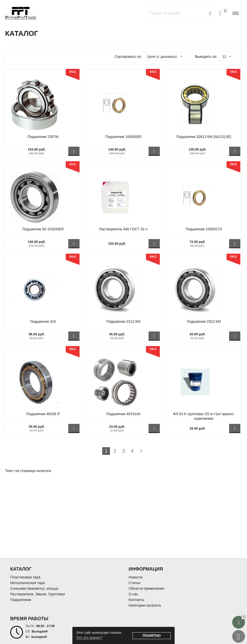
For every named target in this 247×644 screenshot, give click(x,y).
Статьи (134, 583)
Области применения (146, 588)
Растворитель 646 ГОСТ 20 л (123, 229)
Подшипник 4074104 (123, 414)
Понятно (152, 636)
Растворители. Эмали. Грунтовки (38, 594)
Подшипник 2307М (43, 137)
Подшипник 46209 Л (43, 414)
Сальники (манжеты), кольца (34, 588)
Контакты (136, 600)
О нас (133, 594)
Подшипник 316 (43, 321)
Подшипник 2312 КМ (123, 321)
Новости (136, 577)
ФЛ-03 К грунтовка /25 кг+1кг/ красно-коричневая (204, 416)
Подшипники (21, 600)
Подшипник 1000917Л (204, 229)
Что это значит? (89, 638)
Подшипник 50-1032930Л (43, 229)
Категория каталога (145, 605)
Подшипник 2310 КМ (204, 321)
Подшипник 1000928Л (123, 137)
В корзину (74, 151)
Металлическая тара (27, 583)
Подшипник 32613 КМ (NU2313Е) (204, 137)
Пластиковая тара (25, 577)
